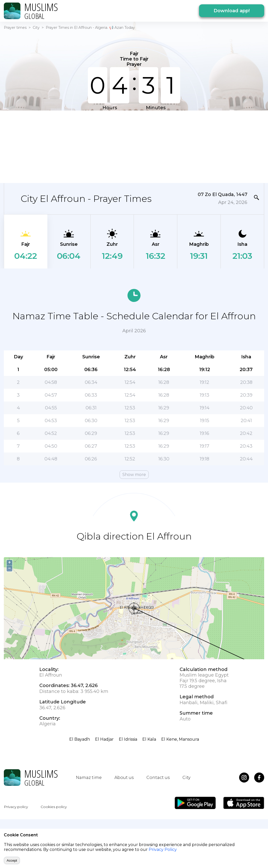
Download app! (232, 11)
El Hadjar (104, 739)
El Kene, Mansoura (180, 739)
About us (124, 778)
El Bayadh (80, 739)
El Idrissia (128, 739)
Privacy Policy (163, 849)
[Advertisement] (99, 146)
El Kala (149, 739)
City (36, 28)
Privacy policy (16, 807)
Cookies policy (54, 807)
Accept (12, 860)
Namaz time (89, 778)
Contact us (158, 778)
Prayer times (15, 28)
